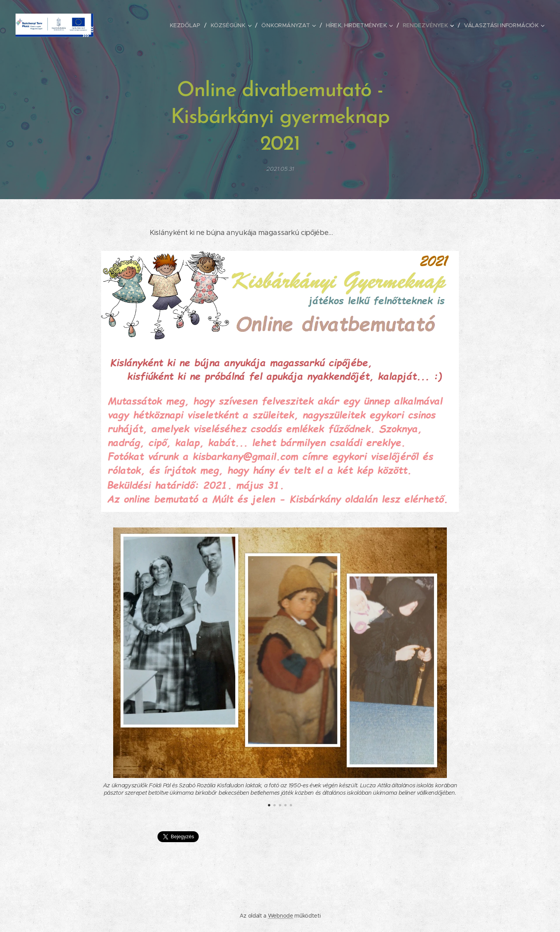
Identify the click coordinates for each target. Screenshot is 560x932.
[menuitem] (194, 25)
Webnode (281, 916)
